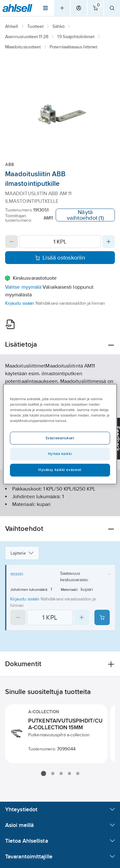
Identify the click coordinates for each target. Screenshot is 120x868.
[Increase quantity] (108, 242)
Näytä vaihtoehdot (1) (85, 215)
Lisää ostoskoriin (60, 258)
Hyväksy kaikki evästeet (60, 470)
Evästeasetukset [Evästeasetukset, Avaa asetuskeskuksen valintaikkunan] (60, 438)
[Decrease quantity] (12, 242)
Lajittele (22, 553)
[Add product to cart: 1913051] (102, 617)
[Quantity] (60, 242)
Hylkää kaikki (60, 454)
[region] (60, 434)
